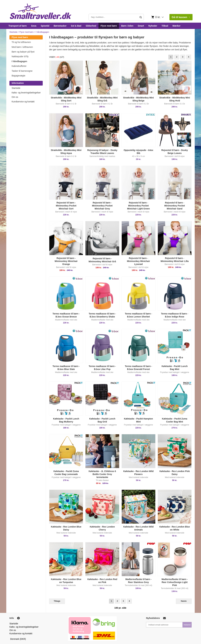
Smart (141, 26)
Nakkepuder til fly (20, 56)
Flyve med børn (109, 26)
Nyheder (153, 26)
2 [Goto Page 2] (177, 57)
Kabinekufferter (19, 66)
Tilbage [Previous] (57, 601)
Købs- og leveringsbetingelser (26, 93)
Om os (15, 97)
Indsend (187, 625)
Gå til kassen (181, 17)
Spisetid (45, 26)
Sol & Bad (76, 26)
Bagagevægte (18, 76)
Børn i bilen (127, 26)
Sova (34, 26)
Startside (13, 32)
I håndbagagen (19, 61)
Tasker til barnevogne (22, 71)
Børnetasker (60, 26)
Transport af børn (18, 26)
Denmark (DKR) (18, 639)
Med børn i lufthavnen (22, 47)
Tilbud (165, 26)
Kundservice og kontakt (23, 102)
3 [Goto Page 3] (183, 57)
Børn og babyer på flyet (23, 52)
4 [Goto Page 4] (189, 57)
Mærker (177, 26)
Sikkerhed (91, 26)
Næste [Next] (184, 601)
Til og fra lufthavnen (21, 42)
